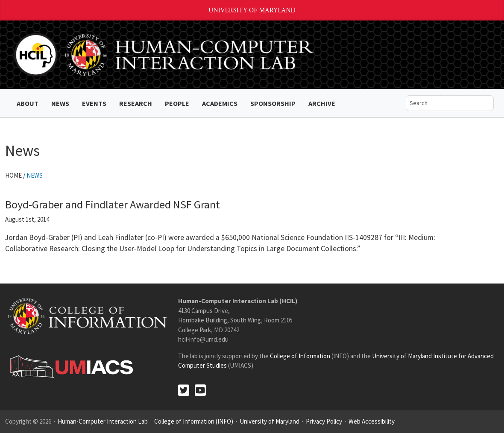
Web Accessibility (372, 421)
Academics (220, 103)
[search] (443, 103)
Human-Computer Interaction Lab (103, 421)
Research (136, 103)
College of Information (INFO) (194, 421)
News (60, 103)
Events (94, 103)
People (177, 103)
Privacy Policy (324, 421)
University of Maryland (252, 10)
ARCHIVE (322, 103)
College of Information (300, 356)
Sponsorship (273, 103)
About (28, 103)
